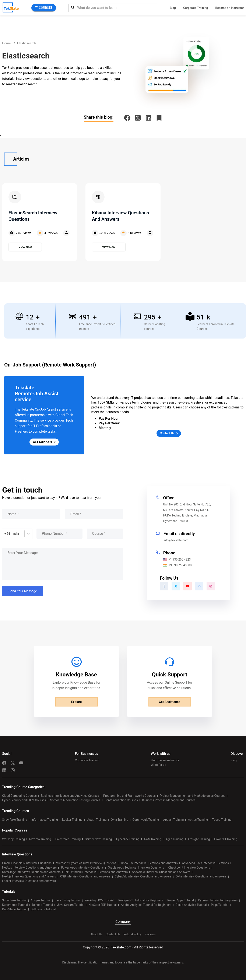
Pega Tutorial (220, 905)
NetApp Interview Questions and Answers (29, 868)
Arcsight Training (199, 839)
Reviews (150, 934)
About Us (96, 934)
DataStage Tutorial (14, 909)
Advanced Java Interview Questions (205, 863)
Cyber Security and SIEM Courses (24, 800)
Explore (77, 702)
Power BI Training (226, 839)
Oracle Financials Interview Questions (27, 863)
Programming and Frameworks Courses (129, 796)
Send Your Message (23, 591)
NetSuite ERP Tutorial (103, 905)
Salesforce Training (68, 839)
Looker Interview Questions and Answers (29, 881)
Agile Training (174, 839)
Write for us (158, 765)
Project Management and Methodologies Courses (193, 796)
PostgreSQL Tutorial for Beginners (141, 900)
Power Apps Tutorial (181, 900)
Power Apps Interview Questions (82, 868)
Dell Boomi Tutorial (43, 909)
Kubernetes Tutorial (15, 905)
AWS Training (153, 839)
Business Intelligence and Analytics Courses (70, 796)
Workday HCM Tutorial (99, 900)
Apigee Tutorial (41, 900)
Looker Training (72, 820)
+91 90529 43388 (177, 565)
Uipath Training (97, 820)
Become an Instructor (230, 8)
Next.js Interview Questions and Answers (29, 876)
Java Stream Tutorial (71, 905)
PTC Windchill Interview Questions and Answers (96, 872)
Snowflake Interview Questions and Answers (161, 872)
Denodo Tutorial (42, 905)
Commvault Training (146, 820)
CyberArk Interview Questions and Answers (143, 876)
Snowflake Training (15, 820)
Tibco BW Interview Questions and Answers (149, 863)
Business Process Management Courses (169, 800)
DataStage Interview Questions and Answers (31, 872)
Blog (173, 8)
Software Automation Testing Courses (75, 800)
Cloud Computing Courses (19, 796)
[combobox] (5, 534)
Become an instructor (165, 760)
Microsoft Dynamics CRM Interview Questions (86, 863)
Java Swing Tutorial (68, 900)
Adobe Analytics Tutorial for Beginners (146, 905)
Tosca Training (222, 820)
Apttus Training (198, 820)
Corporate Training (196, 8)
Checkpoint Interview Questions (189, 868)
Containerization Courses (121, 800)
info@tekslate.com (176, 540)
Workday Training (13, 839)
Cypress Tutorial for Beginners (218, 900)
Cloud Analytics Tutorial (191, 905)
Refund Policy (132, 934)
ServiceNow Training (98, 839)
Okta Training (119, 820)
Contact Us (113, 934)
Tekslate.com (121, 947)
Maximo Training (40, 839)
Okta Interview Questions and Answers (201, 876)
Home (6, 43)
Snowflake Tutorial (14, 900)
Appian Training (174, 820)
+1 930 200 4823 (177, 559)
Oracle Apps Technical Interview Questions (136, 868)
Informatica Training (45, 820)
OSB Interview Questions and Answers (85, 876)
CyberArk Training (128, 839)
